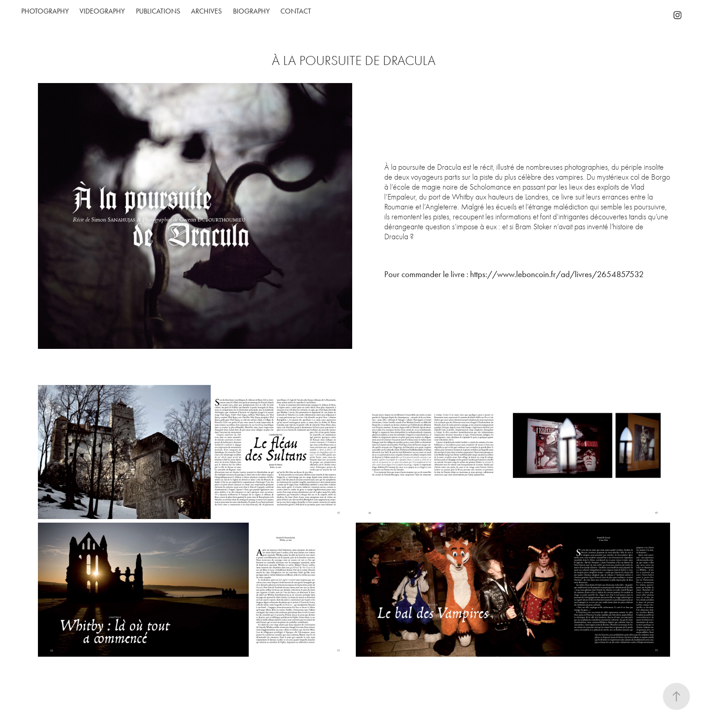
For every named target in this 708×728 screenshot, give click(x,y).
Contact (296, 11)
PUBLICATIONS (158, 11)
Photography (45, 11)
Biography (251, 11)
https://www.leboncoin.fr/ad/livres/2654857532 (557, 274)
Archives (206, 11)
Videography (102, 11)
